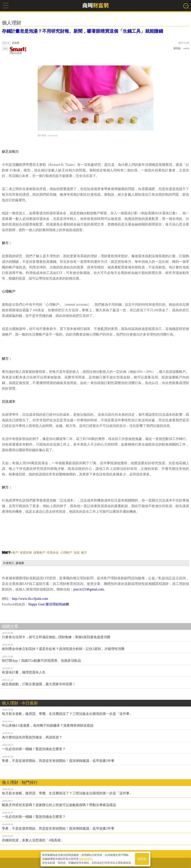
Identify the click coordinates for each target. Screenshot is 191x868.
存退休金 (53, 553)
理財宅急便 (18, 51)
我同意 (142, 859)
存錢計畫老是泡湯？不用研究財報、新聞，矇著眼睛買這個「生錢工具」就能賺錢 (82, 31)
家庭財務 (26, 553)
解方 (84, 553)
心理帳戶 (66, 553)
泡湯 (77, 553)
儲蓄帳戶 (39, 553)
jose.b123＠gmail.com (89, 589)
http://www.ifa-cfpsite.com (30, 599)
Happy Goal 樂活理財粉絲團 (49, 604)
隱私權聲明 (86, 859)
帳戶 (15, 553)
